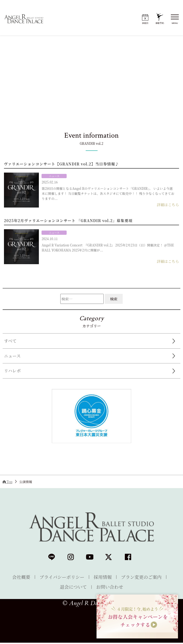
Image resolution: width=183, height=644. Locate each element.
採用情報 (104, 577)
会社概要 (17, 577)
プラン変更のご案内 (145, 577)
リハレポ (12, 371)
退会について (72, 587)
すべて (10, 341)
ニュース (12, 356)
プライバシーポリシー (60, 577)
